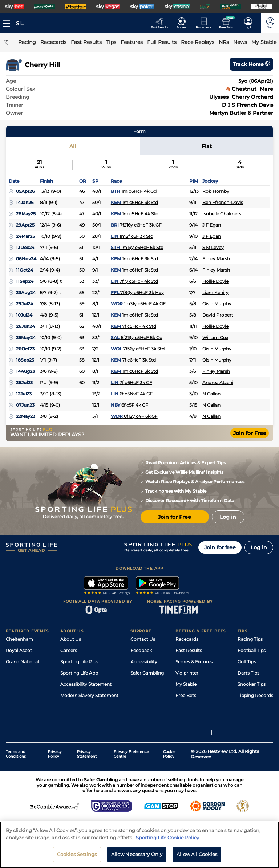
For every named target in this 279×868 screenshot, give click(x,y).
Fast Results (189, 650)
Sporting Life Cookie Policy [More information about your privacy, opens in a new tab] (167, 838)
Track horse (251, 64)
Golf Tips (247, 662)
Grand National (22, 662)
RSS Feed (70, 707)
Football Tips (252, 650)
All (73, 146)
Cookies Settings (77, 854)
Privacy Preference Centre (131, 762)
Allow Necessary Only (137, 854)
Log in (259, 547)
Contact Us (143, 639)
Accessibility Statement (86, 684)
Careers (69, 650)
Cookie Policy (169, 762)
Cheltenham (19, 639)
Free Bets (186, 695)
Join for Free (250, 433)
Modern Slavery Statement (89, 695)
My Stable (186, 684)
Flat (207, 146)
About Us (71, 639)
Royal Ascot (19, 650)
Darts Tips (248, 673)
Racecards (187, 639)
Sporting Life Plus (79, 662)
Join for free (220, 547)
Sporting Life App (79, 673)
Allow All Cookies (197, 854)
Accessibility (144, 662)
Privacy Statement (87, 762)
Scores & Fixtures (194, 662)
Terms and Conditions (16, 762)
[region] (139, 845)
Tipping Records (255, 695)
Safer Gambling (147, 673)
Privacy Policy (55, 762)
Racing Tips (250, 639)
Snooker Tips (252, 684)
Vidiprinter (187, 673)
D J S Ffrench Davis (248, 105)
